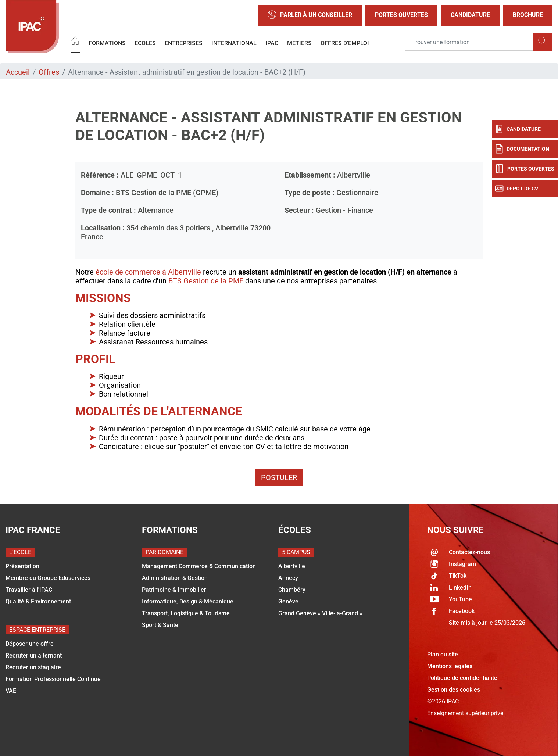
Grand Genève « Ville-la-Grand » (320, 613)
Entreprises (184, 43)
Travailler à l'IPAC (29, 590)
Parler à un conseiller (310, 15)
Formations (107, 43)
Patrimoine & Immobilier (174, 590)
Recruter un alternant (34, 655)
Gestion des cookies (454, 690)
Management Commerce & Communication (199, 566)
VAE (11, 691)
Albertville (292, 566)
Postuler (279, 477)
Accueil (18, 72)
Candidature (470, 15)
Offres (49, 72)
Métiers (299, 43)
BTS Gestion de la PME (206, 281)
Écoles (145, 43)
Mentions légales (450, 666)
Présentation (22, 566)
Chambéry (292, 590)
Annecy (288, 578)
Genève (288, 601)
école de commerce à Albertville (148, 272)
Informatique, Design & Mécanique (188, 601)
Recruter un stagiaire (33, 667)
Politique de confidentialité (462, 678)
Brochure (528, 15)
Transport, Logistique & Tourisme (186, 613)
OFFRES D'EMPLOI (345, 43)
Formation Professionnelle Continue (53, 679)
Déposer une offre (30, 644)
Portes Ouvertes (401, 15)
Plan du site (443, 654)
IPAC (272, 43)
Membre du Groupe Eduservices (48, 578)
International (234, 43)
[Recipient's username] (469, 42)
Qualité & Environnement (38, 601)
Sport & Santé (160, 625)
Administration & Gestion (175, 578)
